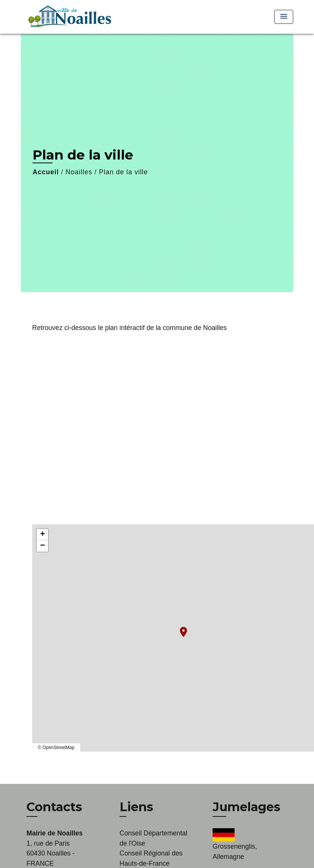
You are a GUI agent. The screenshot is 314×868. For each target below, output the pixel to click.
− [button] (43, 546)
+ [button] (43, 535)
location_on (180, 628)
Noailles (79, 172)
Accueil (46, 172)
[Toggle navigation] (284, 17)
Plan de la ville (124, 172)
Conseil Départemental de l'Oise (153, 838)
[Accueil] (68, 17)
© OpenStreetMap (56, 748)
